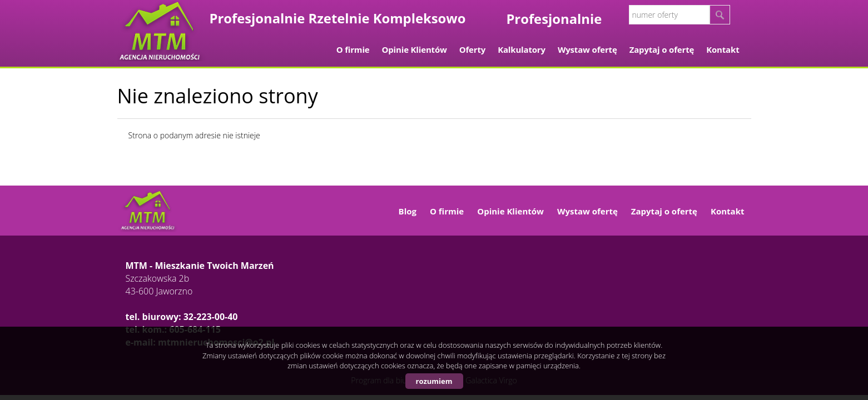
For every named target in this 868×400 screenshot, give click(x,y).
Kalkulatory (522, 49)
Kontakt (723, 49)
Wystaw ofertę (587, 49)
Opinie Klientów (415, 49)
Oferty (472, 49)
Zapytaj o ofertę (662, 49)
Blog (408, 211)
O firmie (353, 49)
